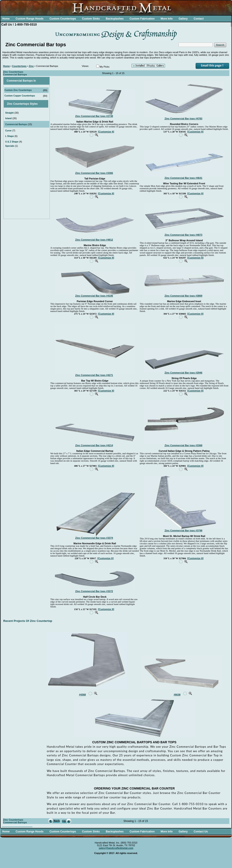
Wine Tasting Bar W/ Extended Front (184, 183)
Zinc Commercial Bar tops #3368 (183, 445)
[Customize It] (106, 132)
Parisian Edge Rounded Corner (95, 301)
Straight (10, 113)
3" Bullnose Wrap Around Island (184, 240)
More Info (167, 19)
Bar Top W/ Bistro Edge (95, 381)
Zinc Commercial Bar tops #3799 (183, 530)
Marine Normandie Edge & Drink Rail (95, 543)
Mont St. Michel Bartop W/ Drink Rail (184, 536)
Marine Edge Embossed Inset (184, 301)
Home (6, 19)
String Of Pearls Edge (184, 378)
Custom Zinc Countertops (18, 90)
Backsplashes (115, 19)
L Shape (10, 136)
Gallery (183, 19)
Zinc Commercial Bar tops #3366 (94, 173)
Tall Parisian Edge (95, 179)
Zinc (31, 66)
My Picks (105, 67)
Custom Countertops (63, 19)
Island (9, 118)
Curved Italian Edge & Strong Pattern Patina (184, 451)
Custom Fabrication (142, 19)
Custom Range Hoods (29, 19)
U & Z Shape (12, 142)
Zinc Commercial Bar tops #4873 (183, 235)
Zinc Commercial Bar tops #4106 (94, 296)
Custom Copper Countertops (20, 96)
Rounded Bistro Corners (184, 124)
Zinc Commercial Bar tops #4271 (94, 375)
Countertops (19, 66)
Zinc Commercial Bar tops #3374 (94, 538)
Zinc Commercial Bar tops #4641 (183, 178)
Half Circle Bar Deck (95, 597)
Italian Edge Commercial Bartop (95, 451)
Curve (8, 131)
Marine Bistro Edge (95, 245)
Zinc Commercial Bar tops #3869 (183, 296)
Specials (10, 146)
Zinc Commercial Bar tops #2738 (94, 116)
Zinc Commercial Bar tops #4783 (183, 119)
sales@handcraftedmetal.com (116, 848)
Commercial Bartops (16, 124)
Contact (199, 19)
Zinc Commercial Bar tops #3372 (94, 591)
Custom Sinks (91, 19)
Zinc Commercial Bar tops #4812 (94, 240)
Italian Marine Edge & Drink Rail (95, 122)
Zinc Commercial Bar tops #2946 (183, 373)
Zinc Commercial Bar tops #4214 (94, 445)
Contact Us (201, 832)
